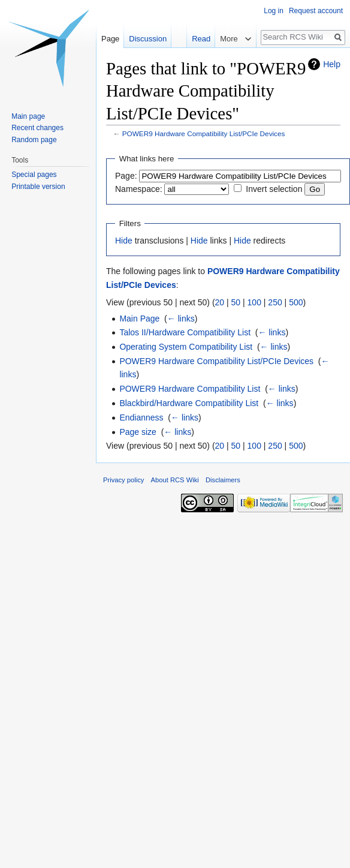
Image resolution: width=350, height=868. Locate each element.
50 (236, 302)
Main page (28, 116)
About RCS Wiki (175, 480)
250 (275, 302)
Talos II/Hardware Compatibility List (185, 332)
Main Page (139, 319)
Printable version (38, 187)
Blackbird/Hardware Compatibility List (189, 403)
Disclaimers (223, 480)
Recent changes (37, 128)
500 (296, 302)
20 (220, 302)
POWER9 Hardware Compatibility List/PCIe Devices (204, 133)
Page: (126, 176)
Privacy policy (123, 480)
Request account (316, 11)
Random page (34, 140)
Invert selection (274, 189)
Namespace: (139, 189)
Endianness (141, 418)
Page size (138, 432)
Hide (124, 241)
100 (254, 302)
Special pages (34, 175)
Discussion (148, 39)
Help (332, 64)
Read (188, 39)
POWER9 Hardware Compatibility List (190, 389)
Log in (274, 11)
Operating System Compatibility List (186, 347)
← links (181, 319)
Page (110, 39)
